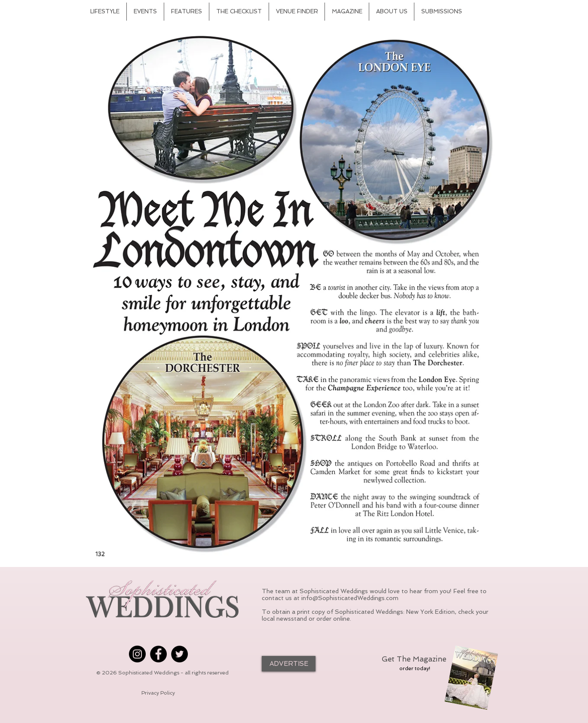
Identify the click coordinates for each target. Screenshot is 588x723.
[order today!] (415, 668)
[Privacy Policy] (158, 693)
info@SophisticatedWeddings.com (350, 598)
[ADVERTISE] (289, 664)
